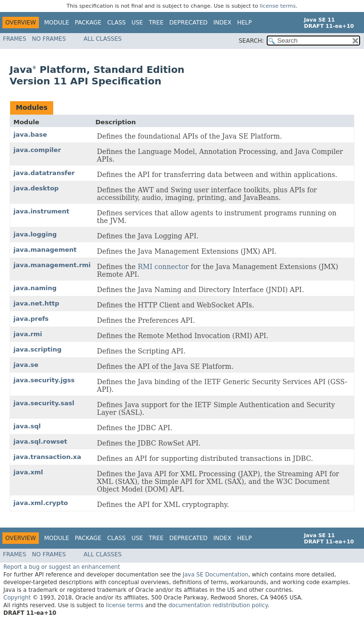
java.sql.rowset (40, 441)
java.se (26, 365)
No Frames (49, 39)
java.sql (27, 426)
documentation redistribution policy (218, 605)
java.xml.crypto (41, 503)
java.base (30, 135)
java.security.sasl (44, 403)
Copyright (17, 598)
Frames (15, 39)
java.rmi (28, 334)
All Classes (102, 39)
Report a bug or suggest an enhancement (62, 567)
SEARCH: (252, 41)
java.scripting (37, 349)
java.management (45, 250)
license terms (278, 6)
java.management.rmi (52, 265)
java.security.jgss (44, 380)
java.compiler (37, 150)
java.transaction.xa (47, 457)
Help (244, 23)
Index (223, 23)
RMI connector (163, 267)
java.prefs (31, 319)
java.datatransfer (44, 173)
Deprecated (188, 23)
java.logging (35, 234)
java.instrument (41, 211)
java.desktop (36, 188)
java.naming (35, 288)
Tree (156, 23)
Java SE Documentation (216, 575)
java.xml (28, 472)
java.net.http (36, 303)
